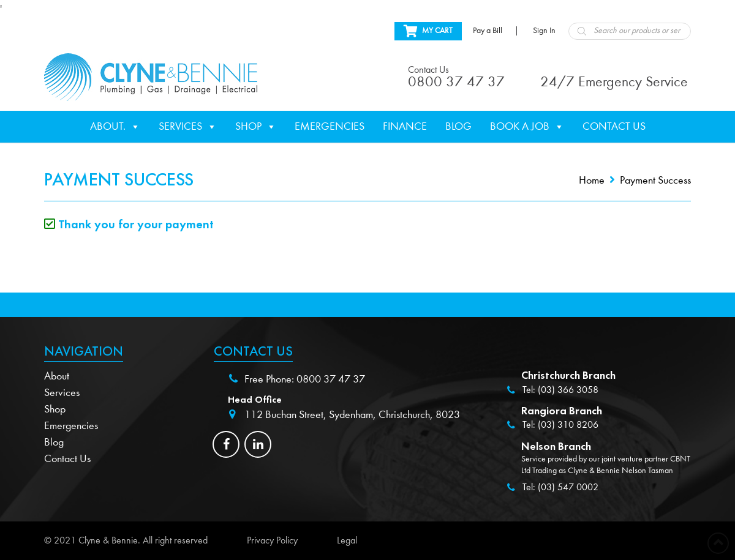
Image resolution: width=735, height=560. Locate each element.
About (57, 376)
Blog (458, 126)
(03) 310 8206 (568, 425)
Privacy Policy (272, 540)
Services (188, 127)
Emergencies (330, 126)
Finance (405, 126)
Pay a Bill (488, 31)
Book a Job (527, 127)
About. (115, 127)
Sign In (544, 31)
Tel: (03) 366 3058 (560, 390)
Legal (347, 540)
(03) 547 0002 (568, 487)
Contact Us (614, 126)
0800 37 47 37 (331, 379)
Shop (256, 127)
